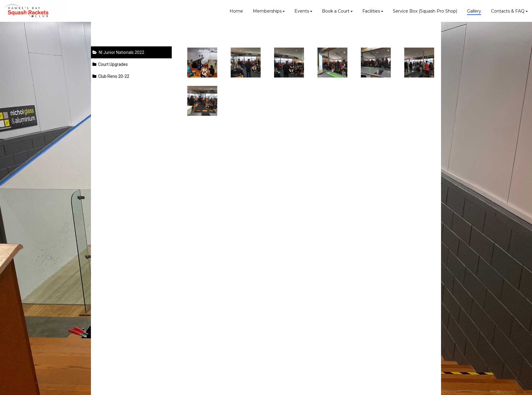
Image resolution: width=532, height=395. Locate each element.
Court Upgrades (110, 64)
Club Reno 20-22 (111, 76)
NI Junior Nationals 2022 (118, 52)
